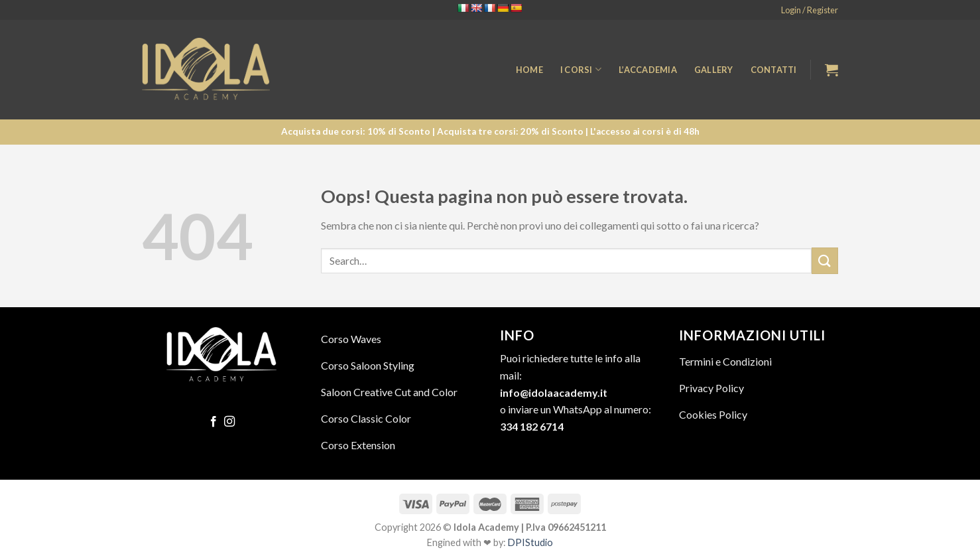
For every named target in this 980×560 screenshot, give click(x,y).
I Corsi (581, 69)
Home (529, 70)
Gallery (714, 70)
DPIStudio (530, 542)
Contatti (774, 70)
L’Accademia (648, 70)
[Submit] (825, 260)
